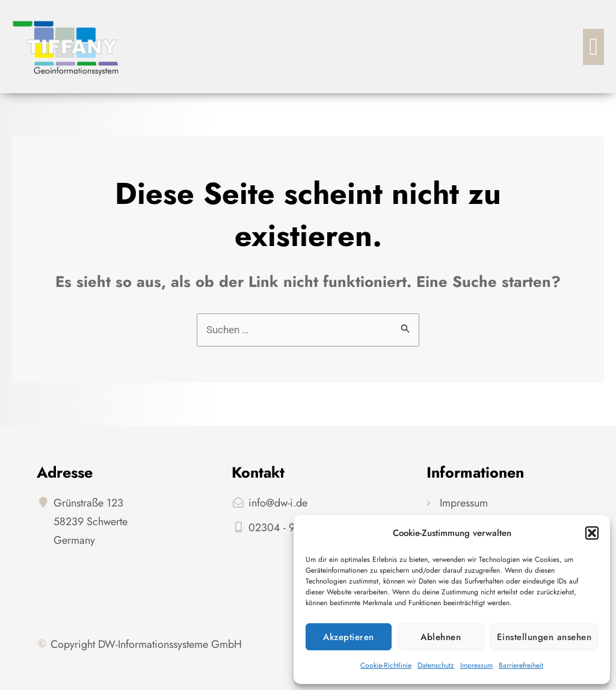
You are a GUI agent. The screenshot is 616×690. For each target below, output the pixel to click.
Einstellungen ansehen (544, 637)
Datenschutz (436, 665)
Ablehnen (441, 637)
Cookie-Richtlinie (386, 665)
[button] (592, 533)
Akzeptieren (349, 637)
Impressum (476, 665)
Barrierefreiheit (521, 665)
